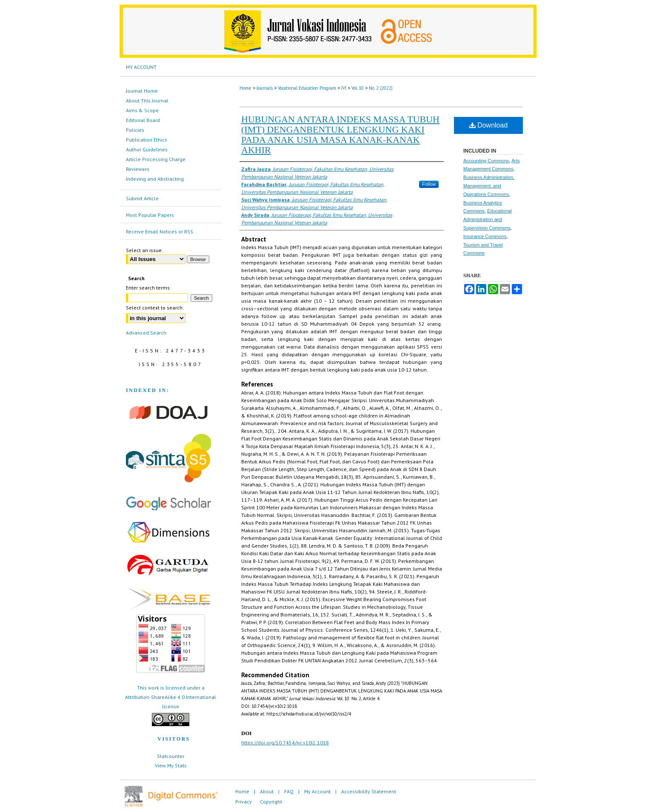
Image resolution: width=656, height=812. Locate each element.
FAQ (289, 791)
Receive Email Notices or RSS (160, 231)
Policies (135, 130)
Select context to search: (155, 308)
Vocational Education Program (307, 88)
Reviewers (138, 169)
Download (489, 125)
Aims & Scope (142, 110)
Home (245, 88)
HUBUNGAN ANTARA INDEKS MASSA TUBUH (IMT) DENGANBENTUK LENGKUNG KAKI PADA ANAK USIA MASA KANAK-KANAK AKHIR (340, 135)
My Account (317, 791)
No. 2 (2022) (381, 88)
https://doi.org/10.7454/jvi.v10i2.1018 (285, 742)
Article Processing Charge (156, 159)
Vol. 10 (358, 88)
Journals (265, 88)
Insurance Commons (485, 236)
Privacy (244, 802)
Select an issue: (144, 250)
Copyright (271, 802)
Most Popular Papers (150, 215)
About (267, 791)
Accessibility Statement (369, 791)
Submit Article (142, 198)
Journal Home (142, 91)
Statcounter (171, 756)
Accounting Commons (486, 161)
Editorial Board (143, 120)
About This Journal (147, 101)
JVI (344, 88)
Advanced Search (146, 333)
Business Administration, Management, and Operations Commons (489, 186)
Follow (429, 184)
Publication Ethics (147, 140)
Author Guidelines (147, 149)
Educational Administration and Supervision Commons (488, 219)
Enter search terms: (148, 288)
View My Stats (171, 765)
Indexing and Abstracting (155, 179)
